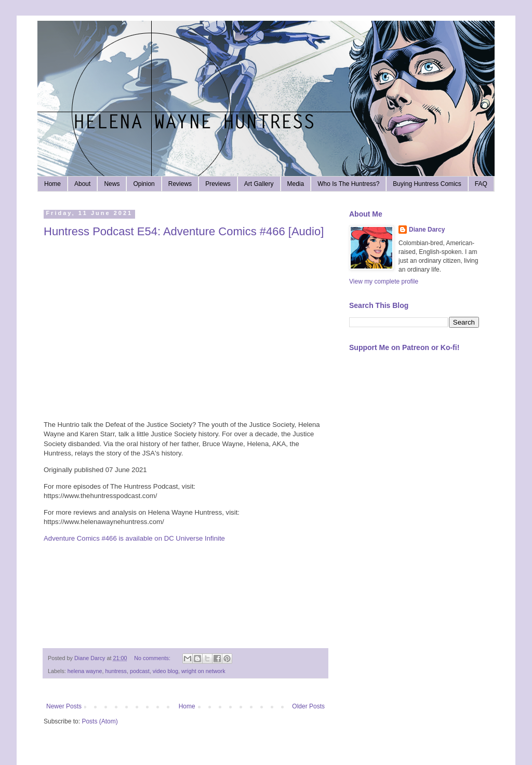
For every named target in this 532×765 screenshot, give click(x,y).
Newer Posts (64, 706)
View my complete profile (384, 281)
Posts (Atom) (99, 721)
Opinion (144, 184)
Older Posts (308, 706)
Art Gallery (259, 184)
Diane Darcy (427, 230)
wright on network (203, 671)
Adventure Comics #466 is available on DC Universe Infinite (134, 538)
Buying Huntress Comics (427, 184)
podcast (140, 671)
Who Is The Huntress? (348, 184)
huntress (116, 671)
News (112, 184)
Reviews (180, 184)
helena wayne (85, 671)
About (82, 184)
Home (52, 184)
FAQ (481, 184)
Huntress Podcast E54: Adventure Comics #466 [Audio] (184, 231)
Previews (218, 184)
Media (296, 184)
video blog (165, 671)
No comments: (153, 658)
